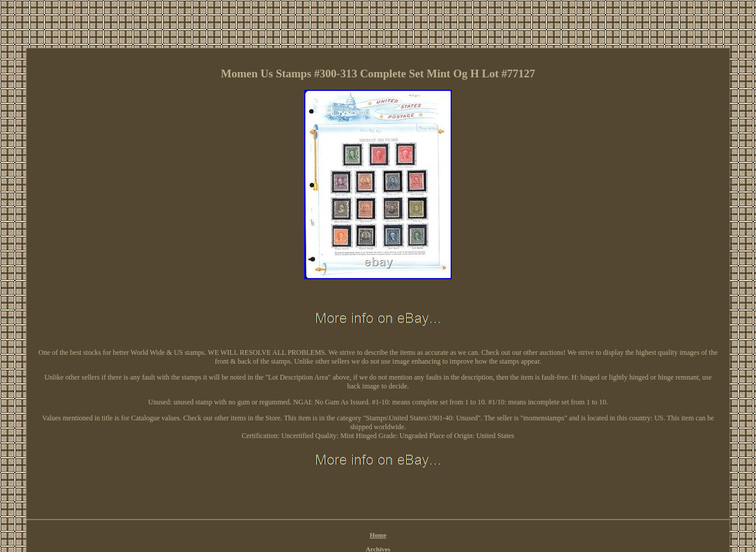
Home (378, 535)
